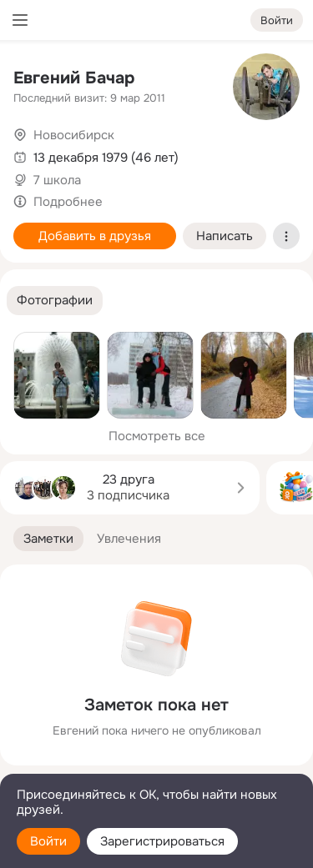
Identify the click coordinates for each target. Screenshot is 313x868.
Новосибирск (74, 135)
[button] (55, 301)
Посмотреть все (157, 436)
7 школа (57, 180)
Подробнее (68, 202)
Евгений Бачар (74, 78)
